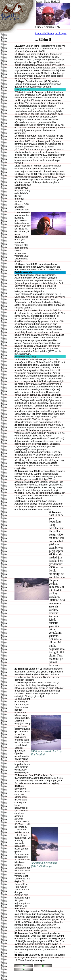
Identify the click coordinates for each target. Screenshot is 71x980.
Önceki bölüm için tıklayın (51, 33)
